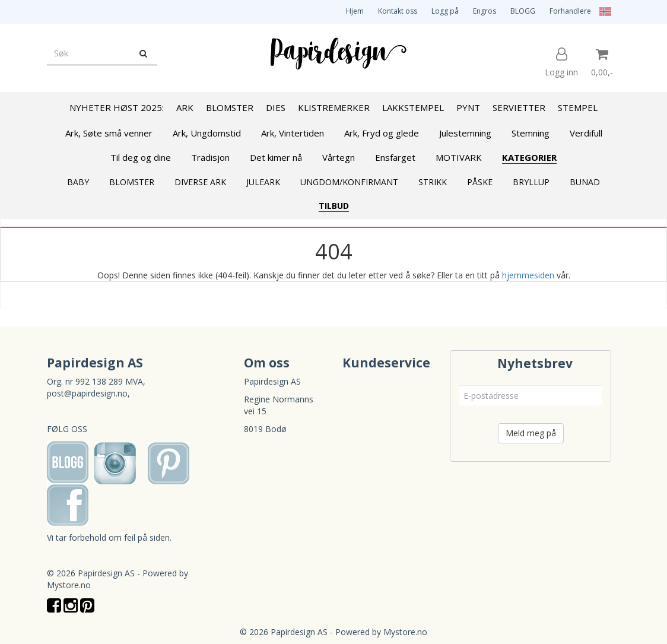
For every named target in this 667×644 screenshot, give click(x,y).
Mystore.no (69, 585)
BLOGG (523, 11)
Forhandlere (570, 11)
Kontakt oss (398, 11)
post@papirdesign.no (87, 393)
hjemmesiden (528, 275)
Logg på (445, 11)
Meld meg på (531, 433)
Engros (485, 11)
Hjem (355, 11)
